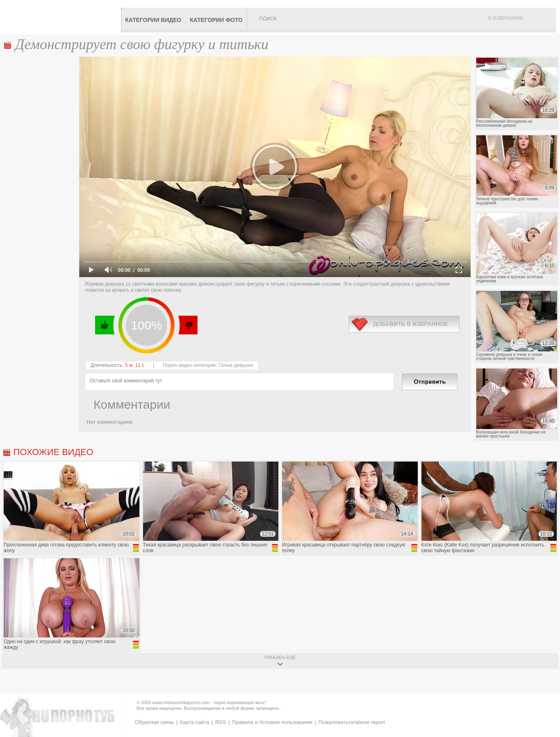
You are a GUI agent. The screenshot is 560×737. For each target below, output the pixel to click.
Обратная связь (154, 722)
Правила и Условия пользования (272, 722)
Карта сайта (194, 722)
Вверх (544, 693)
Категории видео (153, 20)
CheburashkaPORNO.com (62, 17)
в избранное (404, 324)
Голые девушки (236, 365)
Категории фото (216, 20)
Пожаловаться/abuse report (352, 722)
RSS (220, 722)
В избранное (506, 18)
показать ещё (280, 658)
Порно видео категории (189, 365)
